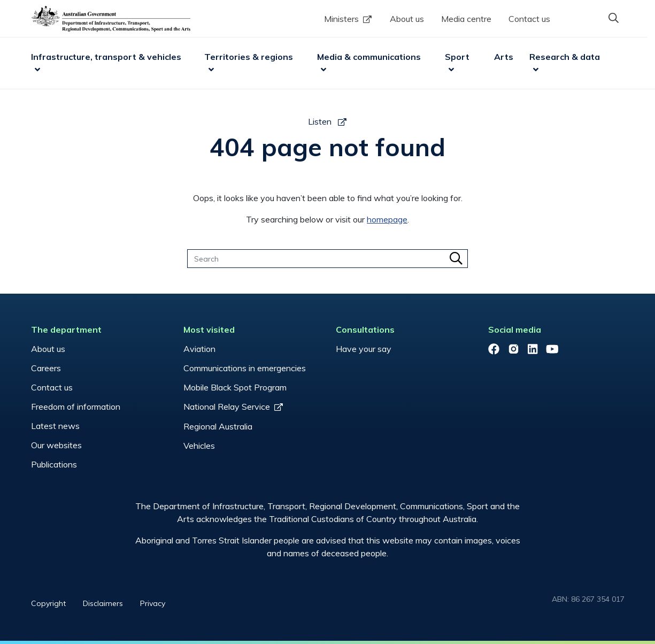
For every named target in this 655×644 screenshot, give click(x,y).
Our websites (56, 445)
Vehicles (199, 446)
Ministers (341, 19)
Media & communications (369, 57)
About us (407, 19)
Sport (457, 57)
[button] (614, 18)
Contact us (529, 19)
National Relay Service (227, 407)
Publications (54, 464)
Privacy (153, 603)
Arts (504, 57)
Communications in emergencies (245, 368)
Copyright (48, 603)
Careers (46, 368)
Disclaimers (103, 603)
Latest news (55, 426)
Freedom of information (76, 407)
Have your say (364, 349)
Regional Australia (218, 426)
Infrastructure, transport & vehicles (106, 57)
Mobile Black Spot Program (235, 387)
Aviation (199, 349)
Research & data (565, 57)
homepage (387, 219)
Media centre (466, 19)
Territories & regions (249, 57)
